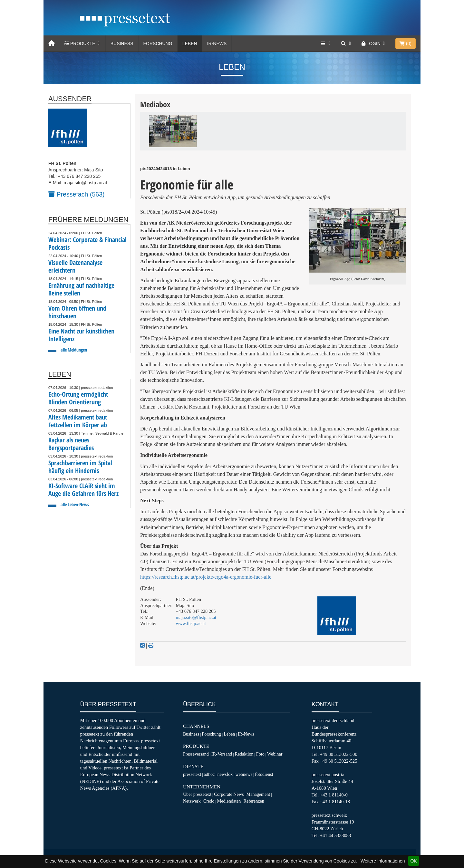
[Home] (52, 43)
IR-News (217, 43)
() (406, 43)
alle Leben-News (75, 504)
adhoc (209, 774)
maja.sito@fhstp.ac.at (196, 617)
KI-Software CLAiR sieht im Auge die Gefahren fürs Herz (83, 490)
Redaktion (244, 754)
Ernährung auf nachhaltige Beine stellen (81, 289)
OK (413, 861)
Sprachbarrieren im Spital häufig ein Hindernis (80, 467)
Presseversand (196, 754)
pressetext (192, 774)
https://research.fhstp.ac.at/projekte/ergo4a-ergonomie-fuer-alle (206, 577)
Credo (209, 801)
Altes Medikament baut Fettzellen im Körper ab (78, 421)
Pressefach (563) (77, 194)
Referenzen (254, 801)
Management (258, 794)
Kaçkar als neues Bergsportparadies (71, 444)
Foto (260, 754)
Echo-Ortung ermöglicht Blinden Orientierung (78, 398)
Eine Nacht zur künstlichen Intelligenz (81, 335)
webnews (244, 774)
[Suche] (346, 43)
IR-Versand (222, 754)
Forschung (158, 43)
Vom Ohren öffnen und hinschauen (77, 312)
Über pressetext (197, 794)
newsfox (225, 774)
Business (122, 43)
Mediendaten (229, 801)
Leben (190, 43)
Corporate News (229, 794)
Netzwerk (192, 801)
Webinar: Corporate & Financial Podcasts (87, 243)
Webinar (275, 754)
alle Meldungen (74, 350)
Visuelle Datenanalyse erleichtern (75, 266)
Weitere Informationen (383, 861)
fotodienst (264, 774)
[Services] (326, 43)
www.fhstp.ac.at (191, 623)
